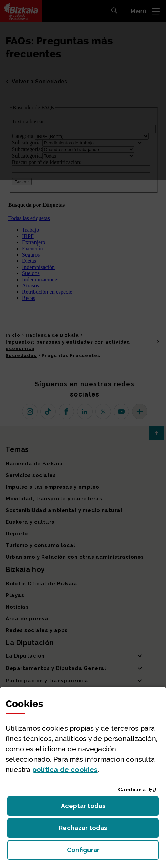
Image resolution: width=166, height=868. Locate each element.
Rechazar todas (88, 830)
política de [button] (65, 770)
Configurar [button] (113, 852)
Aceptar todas (89, 808)
